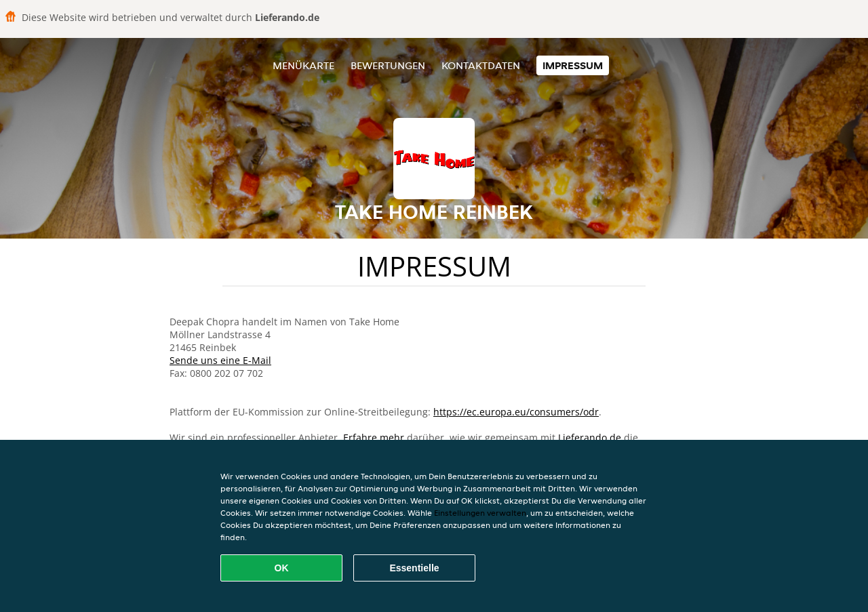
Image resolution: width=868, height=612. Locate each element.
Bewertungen (388, 65)
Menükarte (303, 65)
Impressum (573, 65)
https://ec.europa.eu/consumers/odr (516, 412)
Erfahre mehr (374, 437)
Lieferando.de (590, 437)
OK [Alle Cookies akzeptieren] (282, 568)
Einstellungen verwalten (480, 513)
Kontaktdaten (481, 65)
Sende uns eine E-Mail (220, 360)
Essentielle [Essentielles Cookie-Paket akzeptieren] (414, 568)
